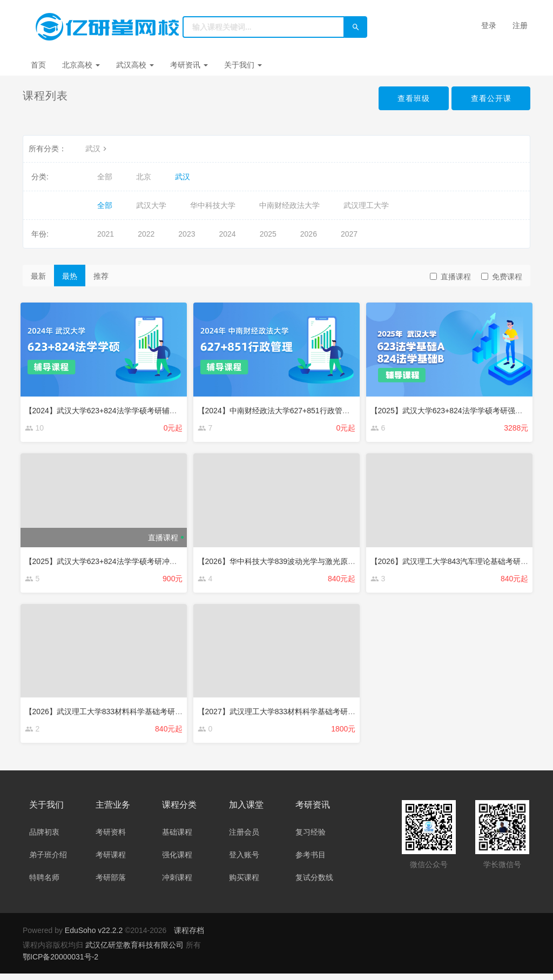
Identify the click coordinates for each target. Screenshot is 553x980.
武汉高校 (135, 65)
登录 (489, 25)
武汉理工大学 (366, 205)
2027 (349, 234)
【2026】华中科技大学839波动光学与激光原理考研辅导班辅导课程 (313, 560)
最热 (70, 276)
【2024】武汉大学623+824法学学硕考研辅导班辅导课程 (122, 408)
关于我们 (243, 65)
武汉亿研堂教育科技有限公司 (136, 951)
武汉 (97, 149)
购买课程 (244, 884)
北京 (144, 177)
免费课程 (502, 277)
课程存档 (189, 937)
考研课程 (111, 861)
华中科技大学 (213, 205)
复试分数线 (314, 884)
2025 (268, 234)
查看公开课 (491, 98)
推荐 (101, 276)
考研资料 (111, 838)
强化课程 (177, 861)
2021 (106, 234)
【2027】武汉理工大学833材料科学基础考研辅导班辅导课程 (302, 713)
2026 (309, 234)
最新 (38, 276)
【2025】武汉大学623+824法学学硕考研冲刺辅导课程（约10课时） (141, 560)
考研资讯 (189, 65)
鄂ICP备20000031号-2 (60, 963)
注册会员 (244, 838)
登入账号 (244, 861)
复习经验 (311, 838)
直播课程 (450, 277)
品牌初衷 (44, 838)
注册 (520, 25)
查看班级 (413, 98)
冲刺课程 (177, 884)
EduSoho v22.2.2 (94, 937)
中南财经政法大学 (289, 205)
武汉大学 (151, 205)
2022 (146, 234)
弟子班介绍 (48, 861)
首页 (38, 65)
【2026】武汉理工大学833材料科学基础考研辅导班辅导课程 (129, 713)
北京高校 (81, 65)
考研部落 (111, 884)
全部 (105, 177)
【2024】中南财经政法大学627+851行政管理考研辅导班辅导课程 (310, 408)
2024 (227, 234)
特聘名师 (44, 884)
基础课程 (177, 838)
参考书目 (311, 861)
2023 (187, 234)
